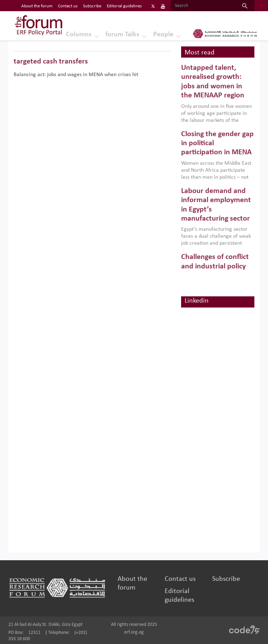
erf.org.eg (134, 632)
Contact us (180, 579)
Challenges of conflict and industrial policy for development (215, 266)
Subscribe (226, 579)
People (163, 35)
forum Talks (122, 35)
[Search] (203, 6)
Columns (79, 35)
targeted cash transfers (51, 62)
